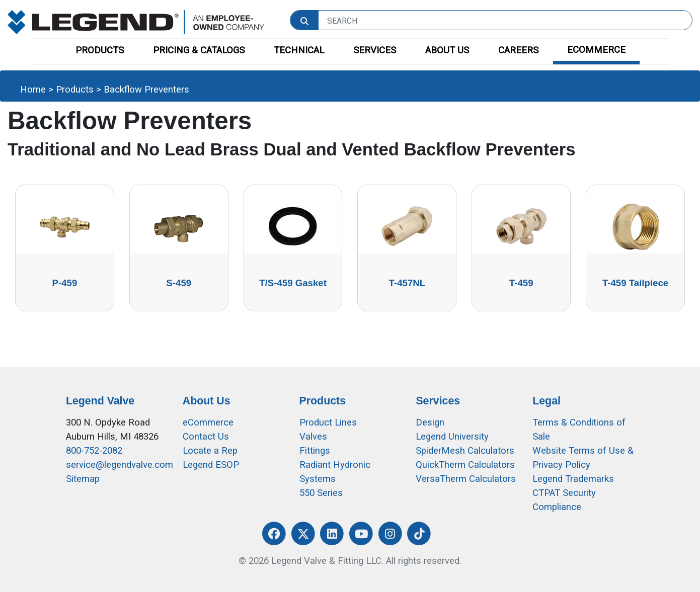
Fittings (315, 451)
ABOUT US (447, 50)
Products (75, 90)
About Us (207, 401)
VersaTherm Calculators (466, 479)
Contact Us (206, 437)
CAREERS (518, 50)
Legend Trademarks (573, 479)
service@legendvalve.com (120, 465)
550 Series (321, 493)
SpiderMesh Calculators (465, 451)
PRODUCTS (100, 50)
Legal (547, 401)
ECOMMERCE (596, 50)
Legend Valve (100, 401)
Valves (313, 437)
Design (430, 422)
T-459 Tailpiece (635, 283)
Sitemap (83, 479)
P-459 (65, 283)
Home (33, 90)
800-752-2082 (94, 451)
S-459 (179, 283)
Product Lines (328, 422)
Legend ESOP (211, 465)
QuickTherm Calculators (465, 465)
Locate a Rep (210, 451)
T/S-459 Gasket (293, 283)
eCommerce (208, 422)
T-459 (521, 283)
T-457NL (407, 283)
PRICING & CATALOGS (199, 50)
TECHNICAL (299, 50)
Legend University (452, 437)
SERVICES (375, 50)
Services (438, 401)
